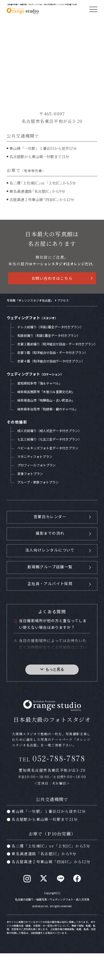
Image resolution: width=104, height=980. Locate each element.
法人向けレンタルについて (50, 550)
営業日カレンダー (50, 517)
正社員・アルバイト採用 (50, 583)
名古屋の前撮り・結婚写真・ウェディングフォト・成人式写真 (52, 899)
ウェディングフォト (32, 318)
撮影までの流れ (50, 533)
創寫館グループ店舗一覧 (50, 567)
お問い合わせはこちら (52, 278)
